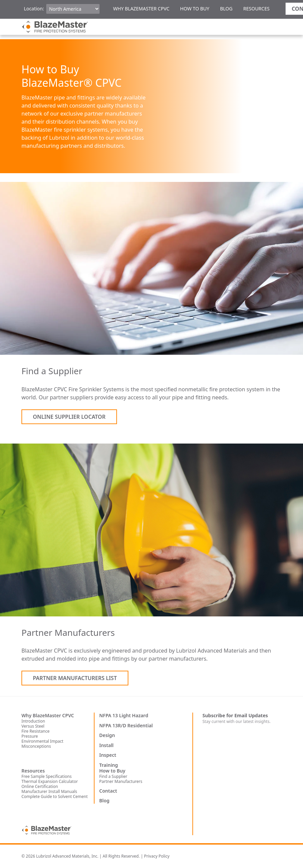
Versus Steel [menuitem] (33, 726)
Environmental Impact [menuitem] (42, 741)
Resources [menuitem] (256, 9)
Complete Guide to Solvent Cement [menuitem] (55, 796)
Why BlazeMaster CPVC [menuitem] (141, 9)
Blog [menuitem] (226, 9)
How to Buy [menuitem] (195, 9)
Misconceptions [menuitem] (36, 746)
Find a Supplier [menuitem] (113, 776)
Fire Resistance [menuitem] (36, 731)
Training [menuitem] (109, 765)
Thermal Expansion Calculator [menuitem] (50, 781)
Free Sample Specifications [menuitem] (47, 776)
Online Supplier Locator (69, 417)
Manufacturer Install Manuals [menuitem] (49, 791)
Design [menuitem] (107, 735)
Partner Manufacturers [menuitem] (121, 781)
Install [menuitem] (106, 745)
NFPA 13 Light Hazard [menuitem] (124, 716)
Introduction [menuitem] (33, 721)
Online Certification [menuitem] (40, 786)
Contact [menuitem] (108, 791)
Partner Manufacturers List (75, 678)
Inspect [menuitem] (108, 755)
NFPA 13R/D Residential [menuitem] (126, 726)
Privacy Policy (157, 856)
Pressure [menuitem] (30, 736)
